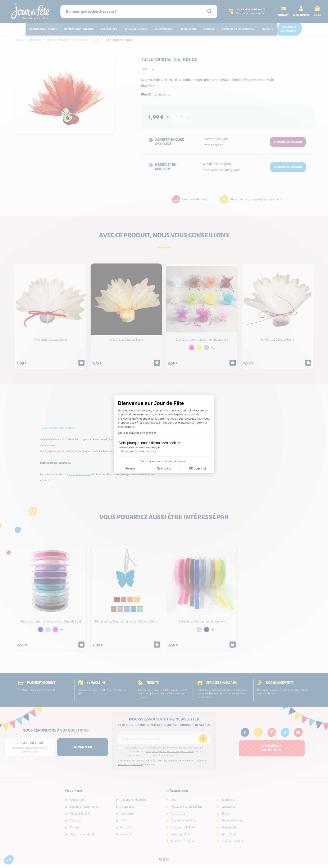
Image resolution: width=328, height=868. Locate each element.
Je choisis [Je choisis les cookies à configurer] (164, 469)
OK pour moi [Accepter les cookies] (198, 469)
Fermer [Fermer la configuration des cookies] (130, 469)
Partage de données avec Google (140, 447)
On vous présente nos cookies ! (139, 451)
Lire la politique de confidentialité (137, 433)
